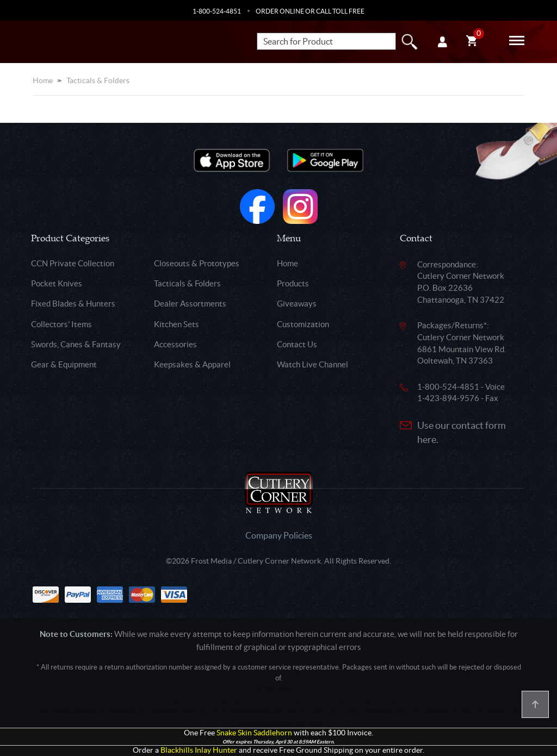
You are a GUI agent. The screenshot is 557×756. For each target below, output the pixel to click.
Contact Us (297, 344)
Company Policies (279, 535)
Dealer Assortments (190, 304)
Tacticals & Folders (98, 80)
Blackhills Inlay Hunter (199, 750)
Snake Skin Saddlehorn (254, 733)
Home (43, 80)
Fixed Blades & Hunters (73, 304)
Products (293, 283)
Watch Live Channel (312, 364)
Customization (303, 324)
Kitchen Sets (177, 324)
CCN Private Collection (73, 263)
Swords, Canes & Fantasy (76, 344)
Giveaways (297, 304)
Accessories (175, 344)
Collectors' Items (61, 324)
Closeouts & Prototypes (197, 263)
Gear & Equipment (64, 364)
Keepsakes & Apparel (192, 364)
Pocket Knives (57, 283)
